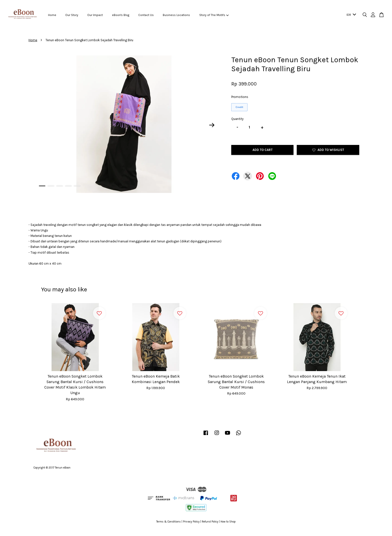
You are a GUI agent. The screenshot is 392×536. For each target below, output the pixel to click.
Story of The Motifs (214, 15)
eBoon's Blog (121, 15)
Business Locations (176, 15)
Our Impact (95, 15)
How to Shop (228, 522)
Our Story (72, 15)
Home (52, 15)
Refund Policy (210, 522)
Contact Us (146, 15)
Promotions (240, 97)
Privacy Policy (191, 522)
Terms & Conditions (168, 522)
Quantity (237, 119)
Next (212, 125)
